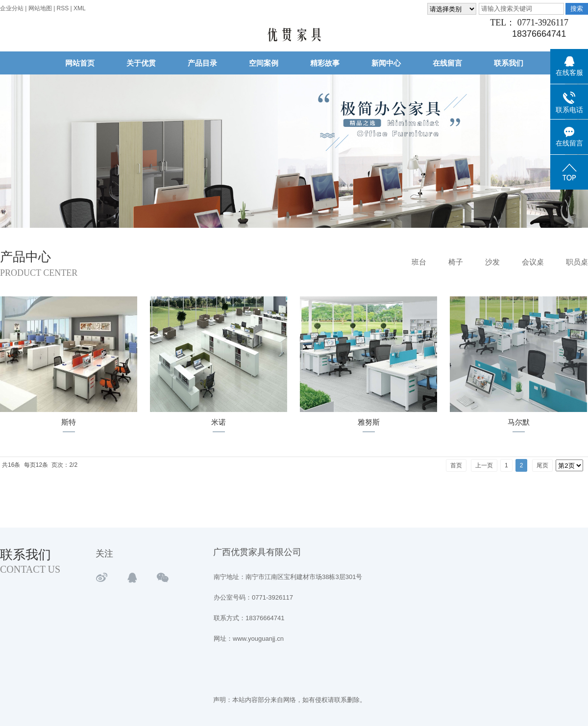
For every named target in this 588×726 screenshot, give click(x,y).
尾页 (542, 465)
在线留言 (447, 63)
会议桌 (533, 262)
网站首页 (80, 63)
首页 (456, 465)
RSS (63, 8)
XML (80, 8)
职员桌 (577, 262)
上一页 (484, 465)
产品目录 (202, 63)
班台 (419, 262)
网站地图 (41, 8)
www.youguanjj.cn (258, 639)
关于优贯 (141, 63)
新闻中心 (386, 63)
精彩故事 (325, 63)
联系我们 (509, 63)
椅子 (456, 262)
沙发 (492, 262)
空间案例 (264, 63)
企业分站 (12, 8)
